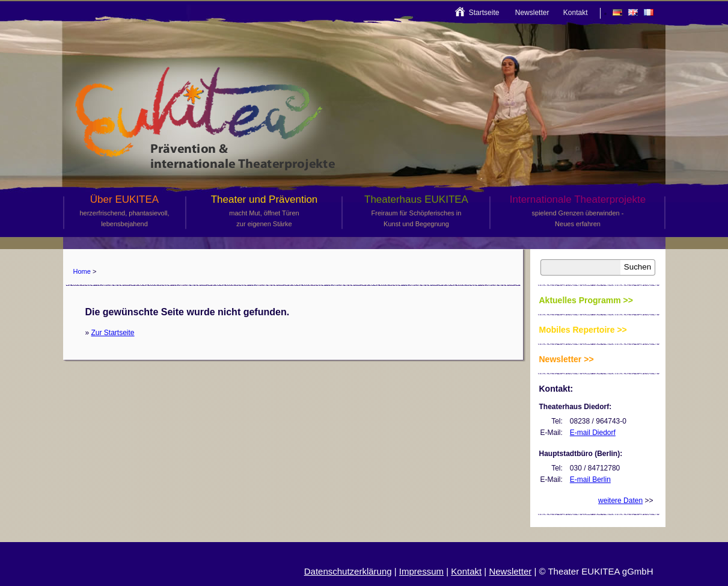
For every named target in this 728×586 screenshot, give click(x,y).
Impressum (421, 571)
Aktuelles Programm (580, 300)
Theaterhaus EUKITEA (417, 211)
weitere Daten (620, 501)
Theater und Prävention (265, 211)
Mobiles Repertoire (577, 330)
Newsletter (532, 13)
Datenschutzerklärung (348, 571)
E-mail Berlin (590, 480)
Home (82, 271)
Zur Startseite (113, 333)
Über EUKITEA (125, 211)
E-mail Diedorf (593, 433)
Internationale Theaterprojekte (578, 211)
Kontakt (576, 13)
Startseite (484, 13)
